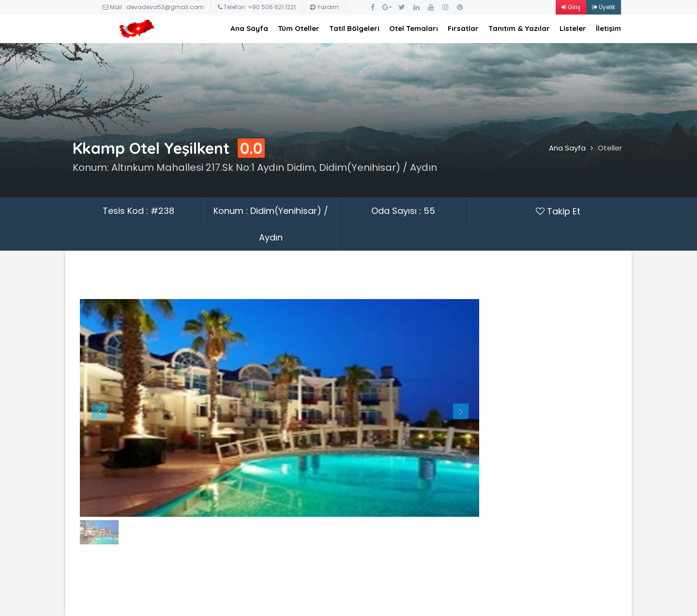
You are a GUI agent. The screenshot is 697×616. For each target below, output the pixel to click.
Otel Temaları (414, 28)
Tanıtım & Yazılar (519, 28)
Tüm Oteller (299, 28)
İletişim (608, 28)
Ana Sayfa (249, 28)
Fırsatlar (463, 28)
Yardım (324, 7)
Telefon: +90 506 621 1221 (257, 7)
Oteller (610, 148)
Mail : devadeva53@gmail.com (153, 7)
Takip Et (558, 211)
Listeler (573, 28)
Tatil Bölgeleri (354, 28)
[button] (110, 408)
